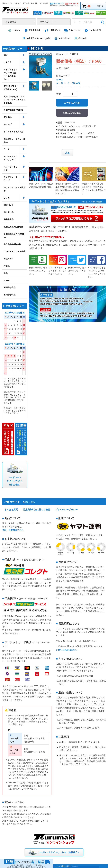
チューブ (8, 124)
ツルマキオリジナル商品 (14, 251)
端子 (6, 55)
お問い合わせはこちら (67, 649)
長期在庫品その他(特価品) (14, 235)
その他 (7, 280)
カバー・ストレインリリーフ (11, 158)
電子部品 (8, 117)
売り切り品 (9, 212)
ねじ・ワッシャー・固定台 (14, 189)
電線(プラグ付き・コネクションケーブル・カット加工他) (14, 100)
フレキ (7, 198)
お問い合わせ (62, 39)
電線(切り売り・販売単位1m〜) (11, 88)
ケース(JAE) (74, 83)
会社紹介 (80, 39)
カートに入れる (72, 103)
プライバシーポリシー (66, 509)
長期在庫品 (9, 219)
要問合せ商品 (10, 288)
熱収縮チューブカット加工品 (14, 140)
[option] (40, 67)
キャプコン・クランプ (11, 179)
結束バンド (9, 205)
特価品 (7, 266)
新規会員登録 (32, 31)
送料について (72, 31)
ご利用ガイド (52, 31)
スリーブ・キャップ (11, 168)
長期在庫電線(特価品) (13, 110)
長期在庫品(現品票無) (13, 227)
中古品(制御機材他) (12, 244)
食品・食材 (9, 259)
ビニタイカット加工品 (13, 132)
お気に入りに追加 (72, 113)
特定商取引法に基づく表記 (36, 39)
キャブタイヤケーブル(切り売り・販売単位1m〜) (11, 74)
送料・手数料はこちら (13, 530)
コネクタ (8, 62)
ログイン (14, 31)
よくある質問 (92, 31)
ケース (7, 149)
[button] (34, 86)
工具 (6, 273)
